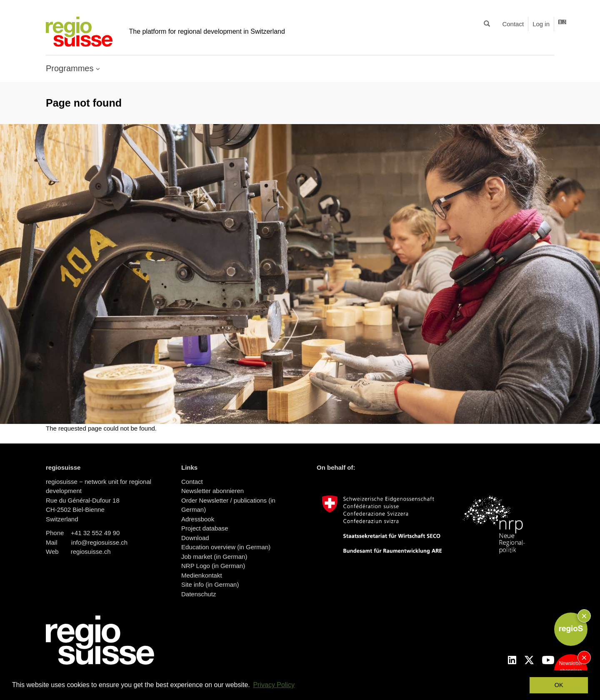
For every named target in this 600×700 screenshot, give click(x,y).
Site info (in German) (210, 584)
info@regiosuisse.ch (99, 542)
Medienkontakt (202, 575)
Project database (205, 528)
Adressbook (198, 519)
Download (195, 538)
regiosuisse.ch (91, 552)
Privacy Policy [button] (274, 685)
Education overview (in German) (226, 547)
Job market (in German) (214, 557)
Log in (541, 24)
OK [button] (559, 685)
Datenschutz (199, 594)
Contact (513, 24)
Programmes (71, 68)
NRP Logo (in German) (213, 566)
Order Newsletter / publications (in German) (228, 505)
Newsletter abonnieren (212, 491)
